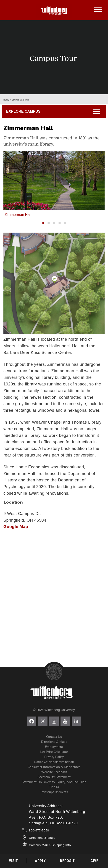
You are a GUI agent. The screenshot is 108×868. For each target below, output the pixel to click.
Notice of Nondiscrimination (54, 762)
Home (6, 100)
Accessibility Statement (54, 777)
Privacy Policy (54, 757)
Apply (40, 861)
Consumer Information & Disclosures (54, 767)
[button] (43, 223)
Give (95, 861)
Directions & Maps (54, 742)
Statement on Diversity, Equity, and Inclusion (54, 782)
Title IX (54, 787)
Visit (13, 861)
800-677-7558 (39, 830)
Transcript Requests (54, 792)
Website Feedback (54, 772)
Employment (54, 747)
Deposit (67, 861)
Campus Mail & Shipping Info (50, 845)
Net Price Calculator (54, 752)
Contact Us (54, 737)
